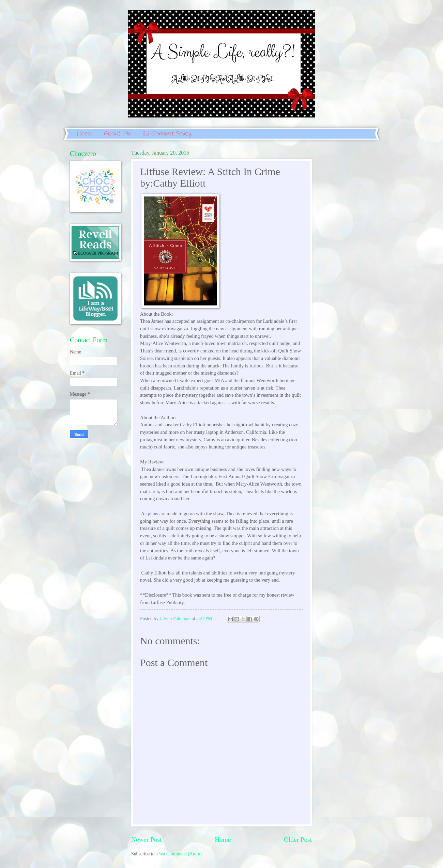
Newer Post (147, 840)
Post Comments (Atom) (179, 854)
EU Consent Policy (167, 134)
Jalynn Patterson (176, 619)
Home (85, 134)
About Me (117, 134)
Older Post (298, 840)
